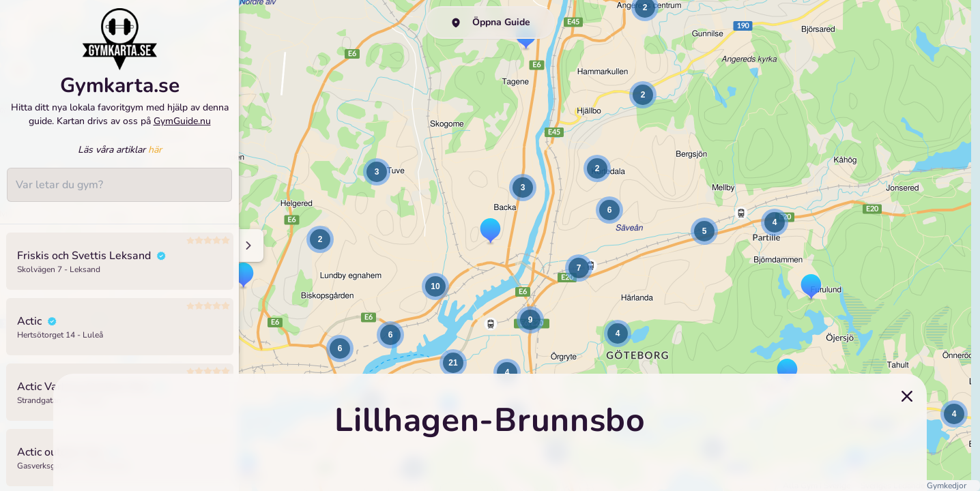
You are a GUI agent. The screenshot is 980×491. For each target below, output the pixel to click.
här (155, 160)
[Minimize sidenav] (247, 245)
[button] (643, 95)
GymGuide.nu (182, 131)
